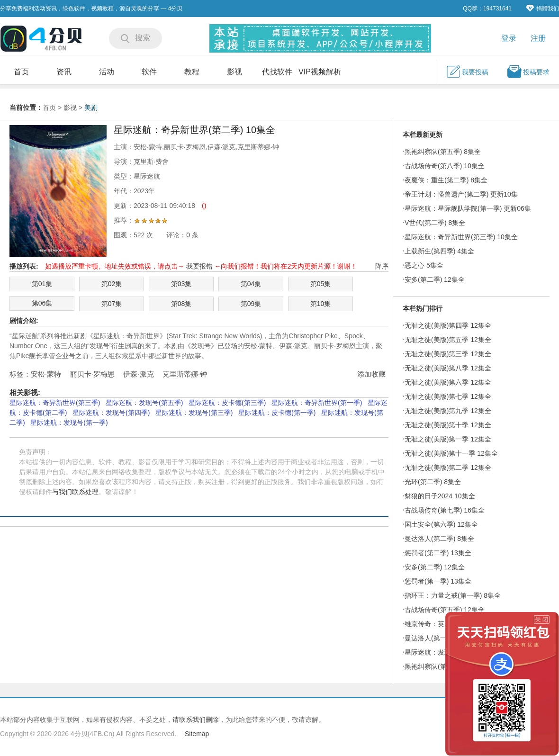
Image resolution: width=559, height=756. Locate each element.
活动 (107, 72)
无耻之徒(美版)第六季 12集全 (448, 382)
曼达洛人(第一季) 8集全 (439, 638)
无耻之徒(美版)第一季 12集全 (448, 439)
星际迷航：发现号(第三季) (194, 413)
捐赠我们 (542, 8)
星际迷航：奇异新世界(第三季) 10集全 (461, 237)
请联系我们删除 (196, 720)
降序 (382, 266)
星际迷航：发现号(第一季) (69, 423)
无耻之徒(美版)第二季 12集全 (448, 468)
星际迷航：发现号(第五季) (144, 403)
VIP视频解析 (320, 72)
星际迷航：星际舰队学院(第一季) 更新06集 (468, 208)
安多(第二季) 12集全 (435, 279)
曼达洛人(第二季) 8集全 (439, 539)
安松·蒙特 (46, 374)
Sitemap (197, 734)
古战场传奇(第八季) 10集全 (445, 166)
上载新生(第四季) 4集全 (439, 251)
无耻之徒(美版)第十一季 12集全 (451, 453)
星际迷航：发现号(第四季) (111, 413)
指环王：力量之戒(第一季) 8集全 (453, 595)
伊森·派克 (138, 374)
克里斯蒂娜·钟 (185, 374)
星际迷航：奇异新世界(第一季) (317, 403)
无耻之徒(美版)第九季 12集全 (448, 411)
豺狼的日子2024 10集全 (440, 496)
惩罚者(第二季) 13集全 (438, 553)
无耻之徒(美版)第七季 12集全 (448, 396)
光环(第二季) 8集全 (433, 482)
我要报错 (199, 266)
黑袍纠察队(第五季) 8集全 (443, 152)
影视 (234, 72)
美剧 (91, 108)
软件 (149, 72)
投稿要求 (528, 72)
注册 (538, 38)
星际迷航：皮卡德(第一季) (277, 413)
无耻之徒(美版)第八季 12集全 (448, 368)
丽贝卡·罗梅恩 (92, 374)
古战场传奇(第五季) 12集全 (445, 610)
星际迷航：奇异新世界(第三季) (55, 403)
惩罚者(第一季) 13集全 (438, 581)
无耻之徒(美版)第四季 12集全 (448, 325)
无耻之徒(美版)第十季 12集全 (448, 425)
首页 (21, 72)
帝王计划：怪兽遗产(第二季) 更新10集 (461, 194)
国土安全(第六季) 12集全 (441, 524)
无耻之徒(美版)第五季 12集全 (448, 340)
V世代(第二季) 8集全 (435, 223)
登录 (509, 38)
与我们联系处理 (75, 492)
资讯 (64, 72)
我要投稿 (467, 72)
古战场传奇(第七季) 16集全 (445, 510)
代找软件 (277, 72)
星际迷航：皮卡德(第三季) (227, 403)
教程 (192, 72)
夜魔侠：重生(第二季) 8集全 (446, 180)
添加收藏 (371, 374)
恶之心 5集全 (424, 265)
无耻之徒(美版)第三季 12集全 (448, 354)
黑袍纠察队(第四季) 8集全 (443, 666)
